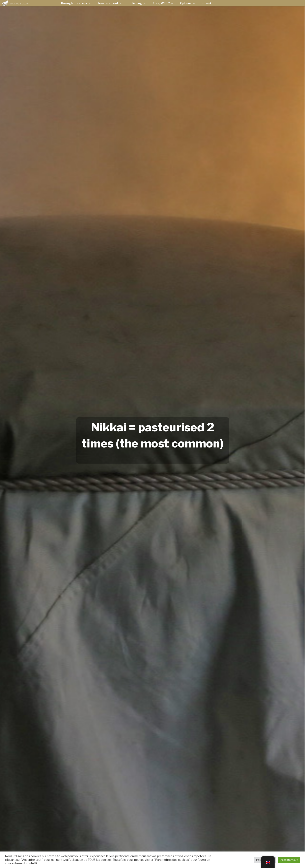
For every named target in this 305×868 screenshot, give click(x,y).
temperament (110, 3)
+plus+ (207, 3)
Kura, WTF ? (163, 3)
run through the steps (73, 3)
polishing (137, 3)
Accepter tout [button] (289, 860)
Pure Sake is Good (18, 4)
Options (188, 3)
